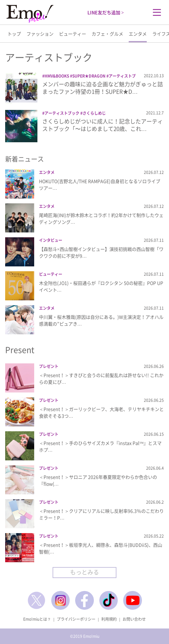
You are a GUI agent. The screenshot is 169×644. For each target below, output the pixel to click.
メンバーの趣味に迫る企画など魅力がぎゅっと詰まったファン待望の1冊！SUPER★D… (103, 88)
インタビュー (51, 240)
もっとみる (84, 572)
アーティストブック (62, 113)
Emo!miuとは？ (37, 619)
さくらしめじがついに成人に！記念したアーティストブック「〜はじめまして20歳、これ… (103, 125)
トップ (14, 34)
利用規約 (109, 619)
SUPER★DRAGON (89, 76)
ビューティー (73, 34)
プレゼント (49, 366)
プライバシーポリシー (76, 619)
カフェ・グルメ (107, 34)
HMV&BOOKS (57, 76)
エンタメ (138, 34)
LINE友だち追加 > (106, 12)
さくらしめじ (94, 113)
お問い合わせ (134, 619)
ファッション (40, 34)
